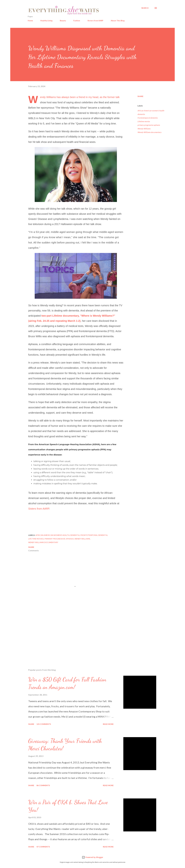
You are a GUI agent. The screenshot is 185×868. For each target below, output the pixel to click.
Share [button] (140, 96)
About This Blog (118, 21)
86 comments (43, 785)
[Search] (145, 8)
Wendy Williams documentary (149, 132)
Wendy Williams (144, 129)
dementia (141, 114)
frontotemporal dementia (147, 118)
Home (30, 21)
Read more (108, 724)
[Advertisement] (72, 637)
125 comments (44, 724)
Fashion (77, 21)
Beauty (63, 21)
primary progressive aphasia (149, 125)
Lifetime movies (144, 121)
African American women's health (151, 111)
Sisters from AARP (95, 21)
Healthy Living (46, 21)
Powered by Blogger (92, 857)
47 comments (43, 847)
